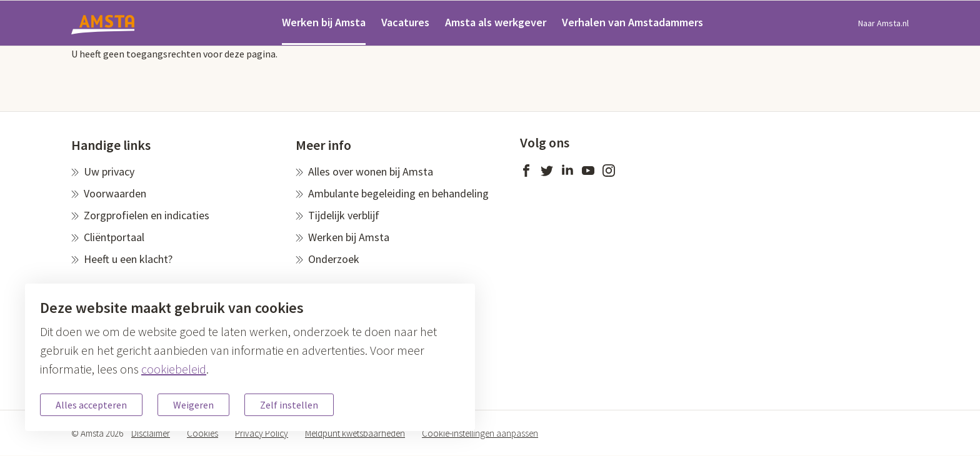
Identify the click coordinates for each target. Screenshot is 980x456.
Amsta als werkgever (496, 22)
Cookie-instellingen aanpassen (480, 433)
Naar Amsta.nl (883, 23)
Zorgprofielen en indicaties (147, 215)
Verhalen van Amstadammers (632, 22)
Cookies (202, 433)
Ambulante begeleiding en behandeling (398, 193)
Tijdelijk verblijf (344, 215)
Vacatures (405, 22)
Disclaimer (151, 433)
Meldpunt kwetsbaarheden (355, 433)
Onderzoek (334, 259)
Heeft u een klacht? (128, 259)
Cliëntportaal (114, 237)
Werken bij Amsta (324, 22)
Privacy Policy (262, 433)
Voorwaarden (115, 193)
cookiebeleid (174, 369)
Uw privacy (109, 171)
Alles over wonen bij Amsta (371, 171)
